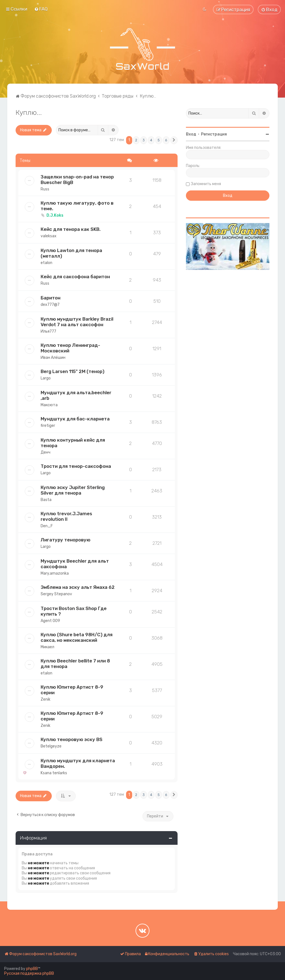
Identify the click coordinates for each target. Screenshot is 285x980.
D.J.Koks (55, 215)
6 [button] (166, 140)
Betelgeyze (51, 746)
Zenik (46, 699)
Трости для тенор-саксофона (76, 466)
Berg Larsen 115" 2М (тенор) (73, 371)
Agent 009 (50, 621)
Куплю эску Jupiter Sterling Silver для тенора (73, 490)
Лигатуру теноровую (66, 540)
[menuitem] (41, 9)
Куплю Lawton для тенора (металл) (71, 253)
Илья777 (48, 331)
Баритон (51, 298)
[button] (174, 140)
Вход (191, 134)
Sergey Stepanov (56, 594)
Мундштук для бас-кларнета (75, 419)
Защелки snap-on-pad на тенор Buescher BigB (77, 180)
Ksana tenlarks (54, 773)
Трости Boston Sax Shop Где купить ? (74, 611)
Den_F (47, 526)
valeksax (49, 236)
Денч (46, 452)
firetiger (48, 426)
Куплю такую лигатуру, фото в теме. (77, 206)
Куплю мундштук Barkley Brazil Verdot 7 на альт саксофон (77, 322)
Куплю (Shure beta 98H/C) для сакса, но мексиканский (77, 637)
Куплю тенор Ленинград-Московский (70, 348)
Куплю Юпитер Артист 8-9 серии (72, 690)
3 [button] (144, 140)
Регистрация (214, 134)
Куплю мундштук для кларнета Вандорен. (78, 763)
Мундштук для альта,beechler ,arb (76, 395)
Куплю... (29, 112)
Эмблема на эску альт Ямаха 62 (78, 587)
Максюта (49, 405)
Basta (46, 500)
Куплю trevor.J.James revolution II (66, 516)
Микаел (47, 647)
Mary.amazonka (55, 573)
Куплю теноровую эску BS (72, 739)
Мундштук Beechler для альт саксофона (75, 564)
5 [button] (159, 140)
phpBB (32, 969)
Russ (45, 189)
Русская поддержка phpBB (29, 973)
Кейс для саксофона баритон (75, 277)
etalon (46, 263)
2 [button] (136, 140)
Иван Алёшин (53, 358)
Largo (46, 378)
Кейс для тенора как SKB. (71, 229)
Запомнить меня (206, 184)
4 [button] (151, 140)
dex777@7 (50, 305)
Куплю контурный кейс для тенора (73, 443)
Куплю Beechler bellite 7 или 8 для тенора (75, 664)
